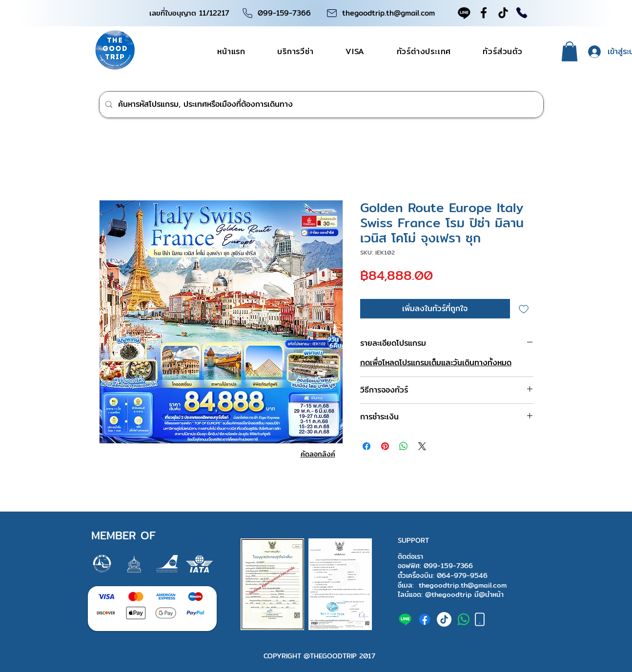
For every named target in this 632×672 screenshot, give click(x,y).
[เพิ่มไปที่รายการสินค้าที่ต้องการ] (524, 309)
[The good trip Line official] (405, 619)
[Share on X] (422, 446)
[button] (570, 51)
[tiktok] (444, 619)
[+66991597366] (464, 619)
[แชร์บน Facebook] (367, 446)
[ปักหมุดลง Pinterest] (385, 446)
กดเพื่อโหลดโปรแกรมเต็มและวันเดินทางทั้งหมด (436, 363)
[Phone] (247, 13)
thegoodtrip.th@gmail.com (388, 13)
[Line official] (464, 13)
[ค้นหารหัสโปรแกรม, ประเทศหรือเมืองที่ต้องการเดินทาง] (320, 105)
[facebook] (425, 619)
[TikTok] (503, 13)
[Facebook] (484, 13)
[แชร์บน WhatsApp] (404, 446)
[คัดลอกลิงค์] (318, 454)
